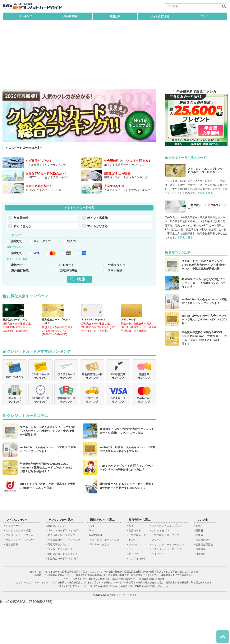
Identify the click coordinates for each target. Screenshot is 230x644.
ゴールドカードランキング (63, 571)
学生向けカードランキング (63, 599)
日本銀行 (201, 594)
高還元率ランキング (59, 585)
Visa (92, 571)
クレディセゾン (160, 571)
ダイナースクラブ (99, 585)
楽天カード (135, 571)
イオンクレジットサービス (167, 590)
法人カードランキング (60, 590)
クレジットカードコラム (19, 576)
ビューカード (136, 590)
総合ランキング (56, 566)
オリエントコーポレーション (168, 585)
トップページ (13, 566)
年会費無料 (70, 16)
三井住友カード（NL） (15, 336)
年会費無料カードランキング (64, 580)
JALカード (135, 580)
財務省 (199, 571)
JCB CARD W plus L (93, 336)
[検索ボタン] (224, 6)
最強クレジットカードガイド (122, 635)
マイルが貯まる (160, 16)
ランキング (25, 16)
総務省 (199, 576)
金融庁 (199, 566)
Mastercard (96, 576)
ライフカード (159, 594)
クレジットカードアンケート (22, 580)
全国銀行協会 (203, 580)
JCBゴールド (128, 336)
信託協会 (201, 590)
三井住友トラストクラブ (165, 576)
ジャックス (135, 585)
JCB (92, 566)
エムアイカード (137, 599)
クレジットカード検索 (18, 571)
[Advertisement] (115, 58)
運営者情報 (12, 585)
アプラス (157, 580)
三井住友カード (137, 576)
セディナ (134, 594)
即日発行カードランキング (63, 594)
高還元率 (115, 16)
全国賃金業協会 (204, 585)
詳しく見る (207, 193)
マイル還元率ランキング (61, 576)
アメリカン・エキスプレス (104, 580)
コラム (205, 16)
